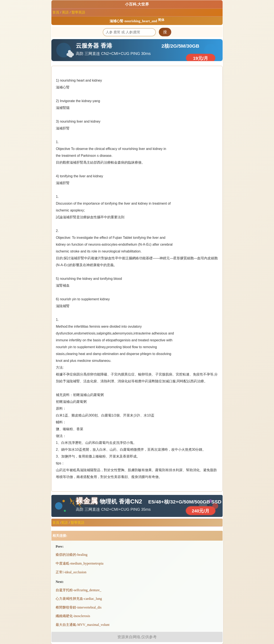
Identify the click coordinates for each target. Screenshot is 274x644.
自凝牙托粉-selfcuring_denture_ (78, 590)
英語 (65, 12)
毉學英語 (78, 12)
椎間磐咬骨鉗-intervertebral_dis (79, 607)
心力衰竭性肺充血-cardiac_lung (79, 599)
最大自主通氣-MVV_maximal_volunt (83, 625)
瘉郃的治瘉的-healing (71, 555)
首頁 (56, 12)
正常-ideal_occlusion (71, 572)
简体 (161, 20)
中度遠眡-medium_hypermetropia (80, 563)
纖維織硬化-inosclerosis (73, 616)
